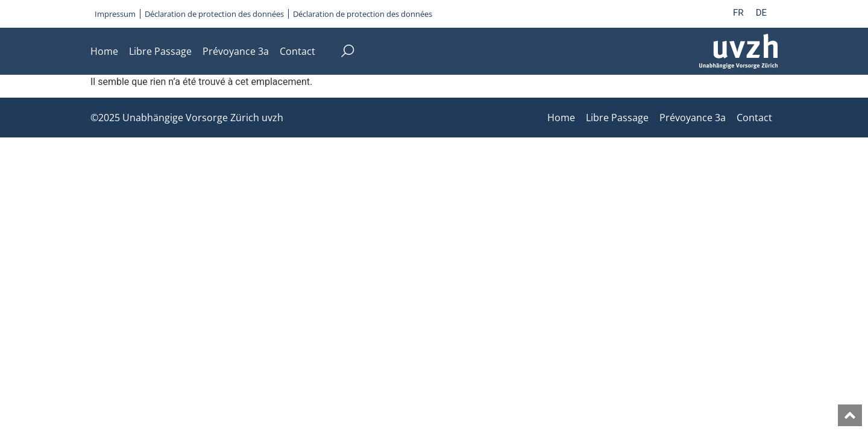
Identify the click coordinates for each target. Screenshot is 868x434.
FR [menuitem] (738, 13)
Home (104, 51)
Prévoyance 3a (236, 51)
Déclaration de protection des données (214, 14)
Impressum (115, 14)
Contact (297, 51)
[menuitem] (738, 13)
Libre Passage (160, 51)
